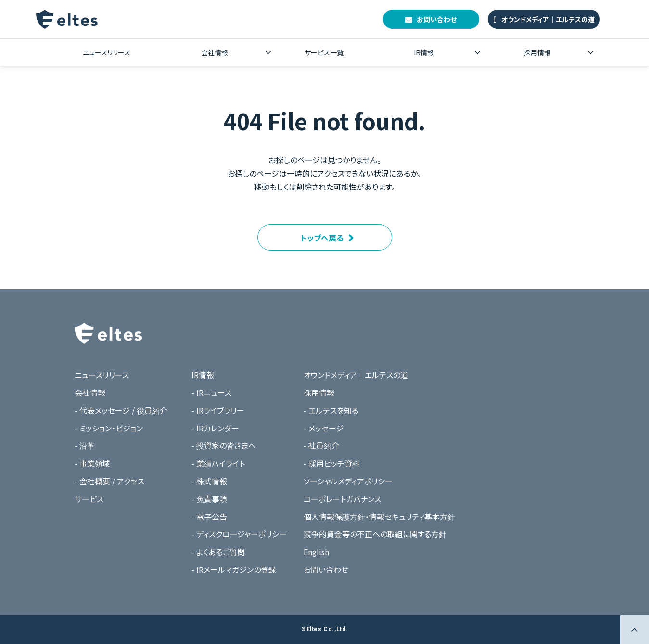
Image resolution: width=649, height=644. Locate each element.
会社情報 (215, 52)
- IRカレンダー (215, 428)
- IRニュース (211, 392)
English (316, 552)
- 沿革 (85, 445)
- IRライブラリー (218, 410)
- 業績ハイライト (218, 463)
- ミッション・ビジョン (109, 428)
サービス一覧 (324, 52)
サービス (89, 499)
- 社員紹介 (321, 445)
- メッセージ (324, 428)
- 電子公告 (209, 517)
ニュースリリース (107, 52)
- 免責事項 (209, 499)
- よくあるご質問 (218, 552)
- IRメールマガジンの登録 (234, 569)
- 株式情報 (209, 481)
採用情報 (537, 52)
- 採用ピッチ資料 (332, 463)
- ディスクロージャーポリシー (239, 534)
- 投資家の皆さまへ (224, 445)
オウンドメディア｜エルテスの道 (548, 19)
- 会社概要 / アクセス (109, 481)
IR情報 (424, 52)
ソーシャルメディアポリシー (348, 481)
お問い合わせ (437, 19)
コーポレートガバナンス (342, 499)
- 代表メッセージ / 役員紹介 (121, 410)
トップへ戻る (322, 238)
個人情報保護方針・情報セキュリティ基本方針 (379, 517)
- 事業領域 (92, 463)
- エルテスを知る (331, 410)
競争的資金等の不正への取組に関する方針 (375, 534)
